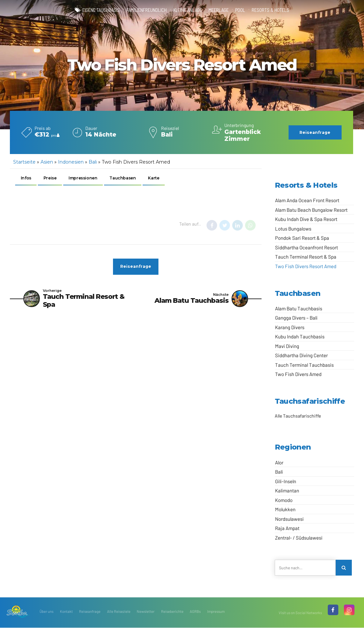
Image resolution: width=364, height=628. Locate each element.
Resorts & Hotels (270, 10)
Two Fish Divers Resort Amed (306, 266)
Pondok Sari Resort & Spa (302, 238)
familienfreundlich (147, 10)
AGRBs (195, 612)
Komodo (284, 500)
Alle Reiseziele (119, 612)
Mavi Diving (287, 346)
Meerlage (219, 10)
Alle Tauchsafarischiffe (298, 416)
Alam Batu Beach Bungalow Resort (311, 210)
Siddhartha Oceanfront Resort (307, 247)
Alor (279, 462)
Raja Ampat (287, 528)
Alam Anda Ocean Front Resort (307, 200)
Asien (47, 162)
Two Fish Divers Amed (298, 374)
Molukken (285, 509)
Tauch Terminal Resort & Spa (306, 257)
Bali (93, 162)
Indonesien (71, 162)
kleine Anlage (188, 10)
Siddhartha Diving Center (301, 355)
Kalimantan (287, 490)
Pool (240, 10)
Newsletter (146, 612)
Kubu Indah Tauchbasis (300, 336)
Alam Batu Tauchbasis (299, 308)
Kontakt (66, 612)
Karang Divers (290, 327)
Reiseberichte (172, 612)
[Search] (344, 568)
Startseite (24, 162)
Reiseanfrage (90, 612)
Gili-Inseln (286, 481)
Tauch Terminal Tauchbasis (304, 365)
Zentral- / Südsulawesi (299, 538)
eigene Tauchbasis (101, 10)
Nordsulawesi (289, 519)
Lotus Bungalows (293, 229)
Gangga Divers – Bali (296, 318)
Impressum (216, 612)
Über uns (46, 612)
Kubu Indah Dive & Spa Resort (306, 219)
